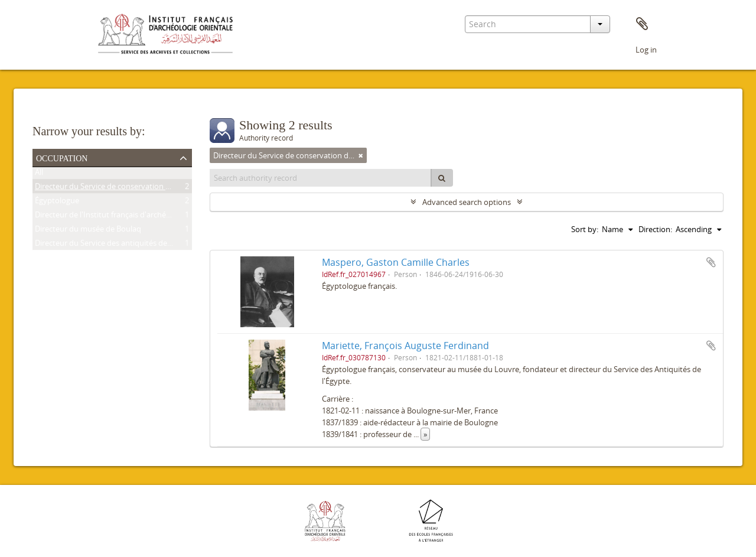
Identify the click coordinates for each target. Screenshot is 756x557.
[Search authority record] (321, 178)
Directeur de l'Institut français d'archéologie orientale (128, 217)
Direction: (655, 229)
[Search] (442, 178)
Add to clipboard (711, 262)
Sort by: (585, 229)
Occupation (62, 157)
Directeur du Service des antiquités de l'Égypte (116, 245)
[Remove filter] (361, 155)
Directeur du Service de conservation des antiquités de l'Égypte (145, 188)
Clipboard (642, 24)
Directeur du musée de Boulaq (88, 231)
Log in (646, 50)
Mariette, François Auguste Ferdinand (405, 346)
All (39, 174)
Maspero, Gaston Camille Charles (396, 262)
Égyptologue (57, 203)
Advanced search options (467, 202)
